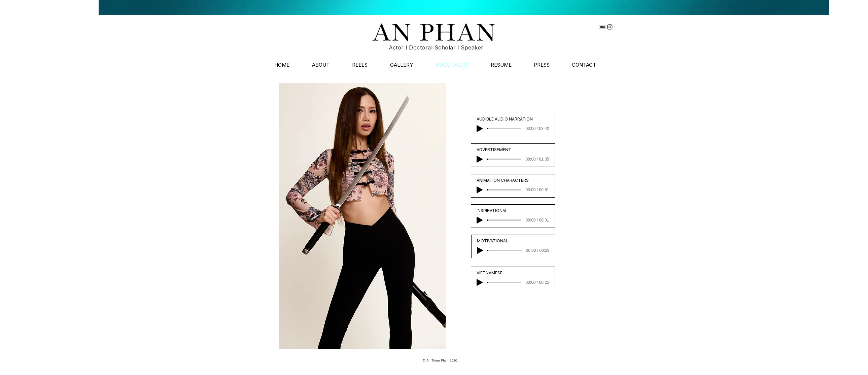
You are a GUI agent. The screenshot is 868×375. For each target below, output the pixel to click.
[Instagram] (610, 27)
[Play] (480, 129)
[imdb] (602, 27)
